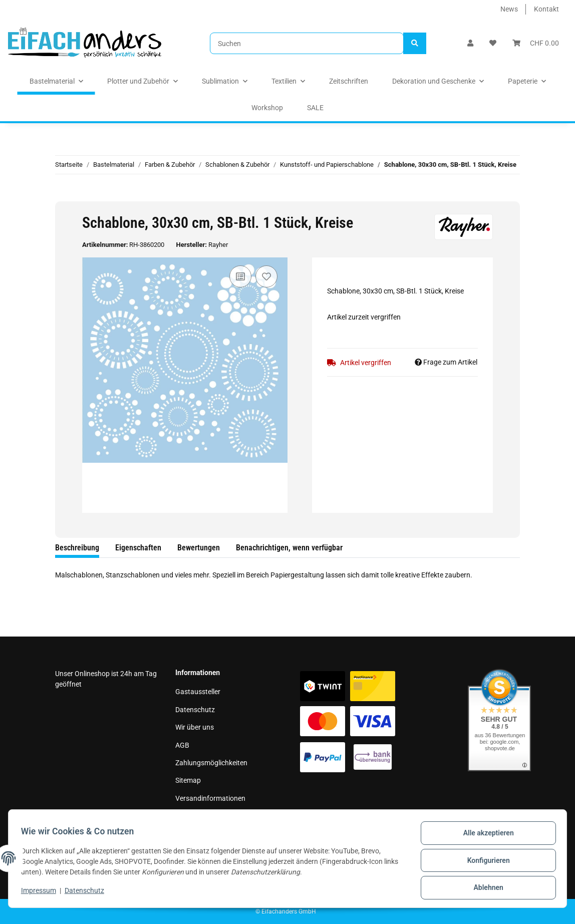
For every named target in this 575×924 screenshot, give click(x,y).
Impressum (193, 816)
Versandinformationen (210, 798)
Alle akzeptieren (485, 836)
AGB (182, 745)
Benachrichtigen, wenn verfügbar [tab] (289, 548)
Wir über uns (195, 727)
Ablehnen (485, 888)
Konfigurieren (485, 862)
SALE (315, 108)
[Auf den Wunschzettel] (266, 276)
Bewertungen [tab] (199, 548)
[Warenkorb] (536, 43)
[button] (470, 43)
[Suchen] (307, 43)
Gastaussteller (198, 692)
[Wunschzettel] (493, 43)
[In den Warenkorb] (63, 196)
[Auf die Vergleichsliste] (240, 276)
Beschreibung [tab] (77, 548)
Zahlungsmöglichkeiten (211, 763)
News (509, 9)
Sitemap (188, 780)
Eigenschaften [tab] (138, 548)
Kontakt (546, 9)
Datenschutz (195, 710)
